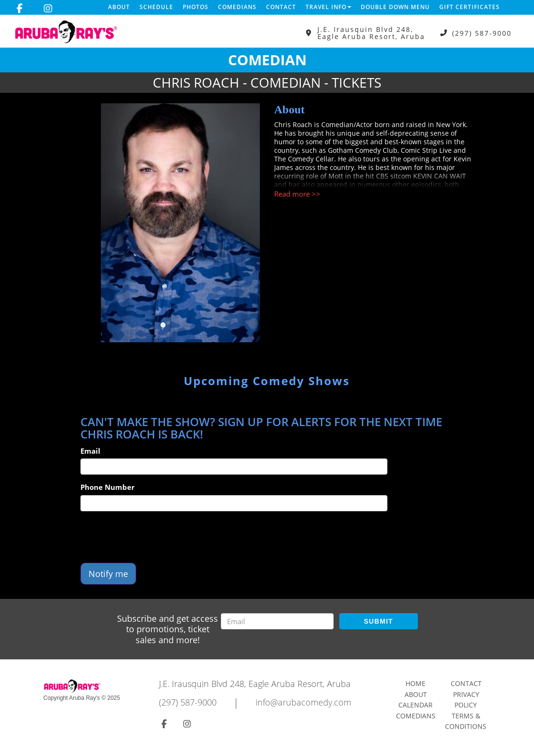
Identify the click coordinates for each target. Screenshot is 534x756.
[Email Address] (277, 621)
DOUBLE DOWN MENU (395, 7)
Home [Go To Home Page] (415, 683)
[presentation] (153, 537)
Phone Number (108, 487)
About (119, 7)
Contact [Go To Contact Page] (466, 683)
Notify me (108, 574)
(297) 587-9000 (482, 33)
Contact (281, 7)
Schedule (156, 7)
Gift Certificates (470, 7)
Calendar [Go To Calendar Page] (415, 705)
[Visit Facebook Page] (20, 9)
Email (90, 451)
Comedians (237, 7)
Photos (196, 7)
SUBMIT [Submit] (378, 621)
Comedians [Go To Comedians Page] (416, 716)
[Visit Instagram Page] (48, 9)
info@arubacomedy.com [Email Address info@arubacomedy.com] (303, 702)
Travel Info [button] (328, 7)
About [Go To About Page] (416, 694)
